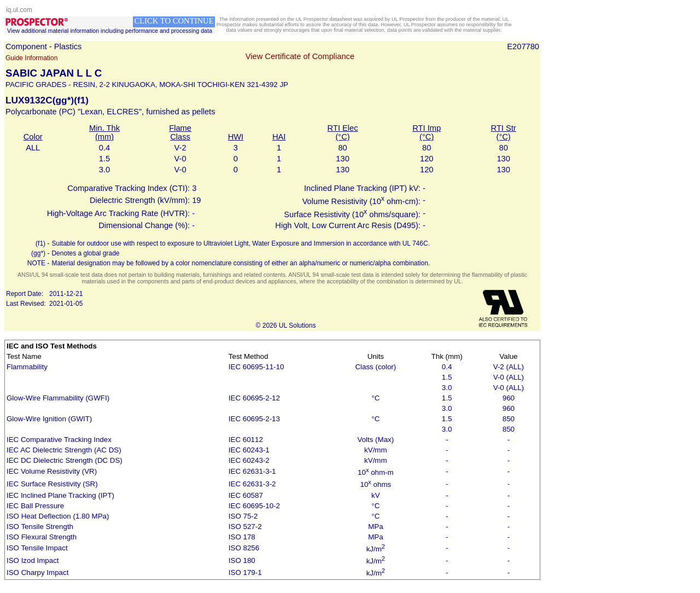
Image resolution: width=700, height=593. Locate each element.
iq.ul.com (19, 10)
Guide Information (31, 58)
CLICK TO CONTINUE (174, 21)
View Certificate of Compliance (300, 56)
